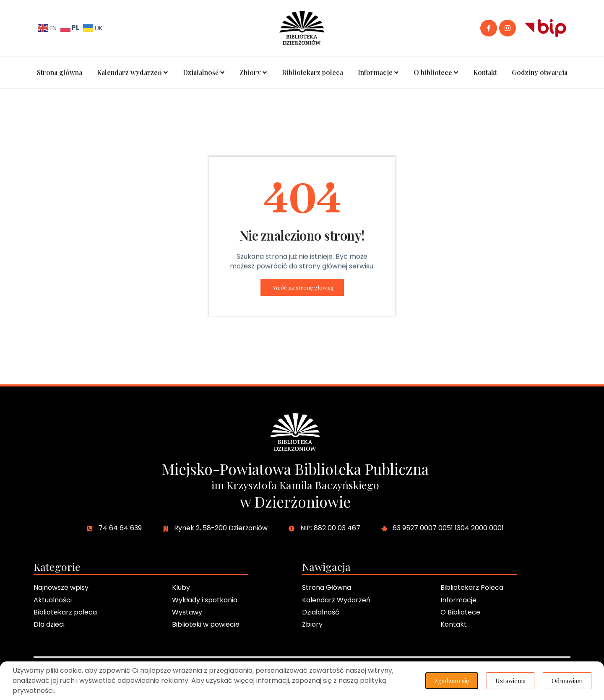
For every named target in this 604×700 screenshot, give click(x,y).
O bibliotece (436, 73)
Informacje (378, 73)
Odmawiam (567, 681)
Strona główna (60, 72)
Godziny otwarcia (540, 72)
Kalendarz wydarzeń (133, 73)
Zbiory (253, 73)
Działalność (204, 73)
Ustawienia (510, 681)
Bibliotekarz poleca (312, 72)
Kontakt (485, 72)
